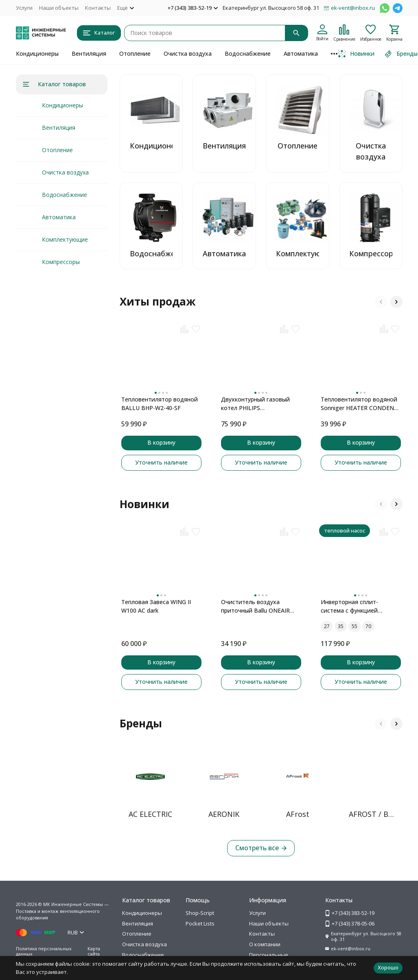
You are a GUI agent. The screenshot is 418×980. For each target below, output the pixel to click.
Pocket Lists (200, 923)
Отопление (135, 53)
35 (341, 626)
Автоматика (301, 53)
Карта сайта (94, 951)
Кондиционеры (37, 53)
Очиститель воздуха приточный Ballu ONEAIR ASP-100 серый (255, 606)
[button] (381, 302)
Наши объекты (59, 8)
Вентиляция (89, 53)
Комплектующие (65, 239)
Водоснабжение (248, 53)
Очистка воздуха (188, 53)
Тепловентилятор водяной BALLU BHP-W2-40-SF (160, 404)
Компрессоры (61, 262)
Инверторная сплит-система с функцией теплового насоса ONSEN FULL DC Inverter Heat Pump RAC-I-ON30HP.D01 (360, 606)
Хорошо (388, 967)
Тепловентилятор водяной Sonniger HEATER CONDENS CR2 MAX (359, 404)
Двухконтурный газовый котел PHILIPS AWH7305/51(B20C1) (255, 404)
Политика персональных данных (44, 951)
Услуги (24, 8)
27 (327, 626)
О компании (265, 944)
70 (368, 626)
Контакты (98, 8)
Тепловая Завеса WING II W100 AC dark (156, 606)
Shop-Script (200, 913)
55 (355, 626)
